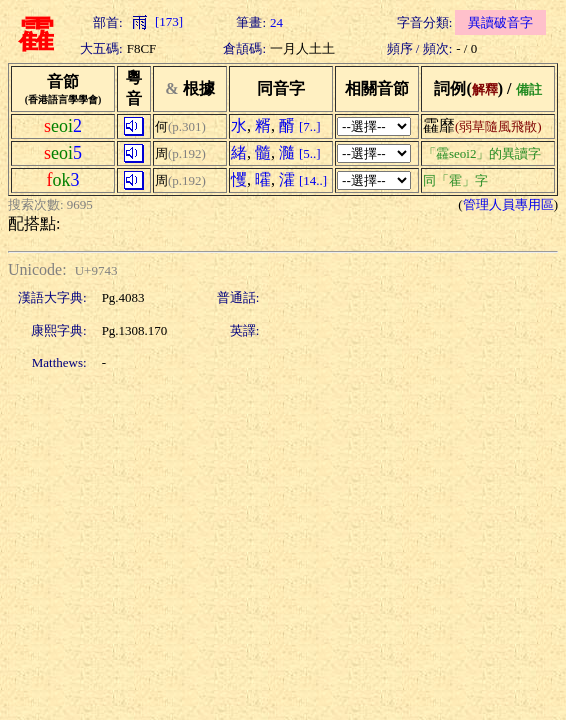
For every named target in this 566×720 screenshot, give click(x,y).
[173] (155, 21)
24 (276, 22)
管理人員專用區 (508, 204)
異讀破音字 (500, 22)
